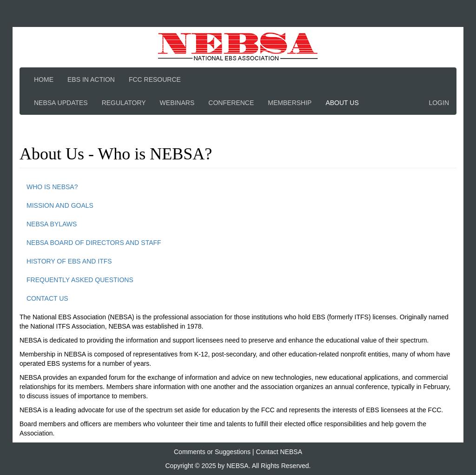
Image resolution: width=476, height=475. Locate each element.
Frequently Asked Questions (80, 280)
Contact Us (47, 298)
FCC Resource (155, 79)
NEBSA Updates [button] (61, 103)
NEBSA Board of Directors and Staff (94, 243)
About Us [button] (342, 103)
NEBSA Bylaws (52, 224)
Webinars (177, 103)
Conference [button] (231, 103)
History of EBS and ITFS (69, 261)
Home (44, 79)
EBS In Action (91, 79)
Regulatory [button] (124, 103)
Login (439, 103)
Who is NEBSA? (52, 187)
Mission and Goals (60, 205)
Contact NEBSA (279, 452)
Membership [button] (290, 103)
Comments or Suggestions (212, 452)
